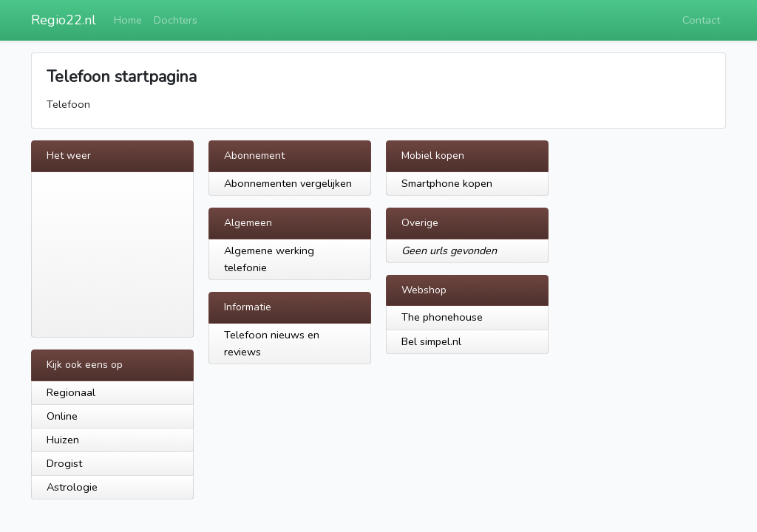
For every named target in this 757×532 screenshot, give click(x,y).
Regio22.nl (64, 20)
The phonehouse (442, 317)
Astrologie (72, 487)
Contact (701, 20)
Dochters (176, 20)
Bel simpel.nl (431, 341)
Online (62, 416)
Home (128, 20)
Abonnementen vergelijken (288, 183)
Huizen (63, 440)
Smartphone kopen (447, 183)
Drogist (64, 463)
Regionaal (71, 392)
